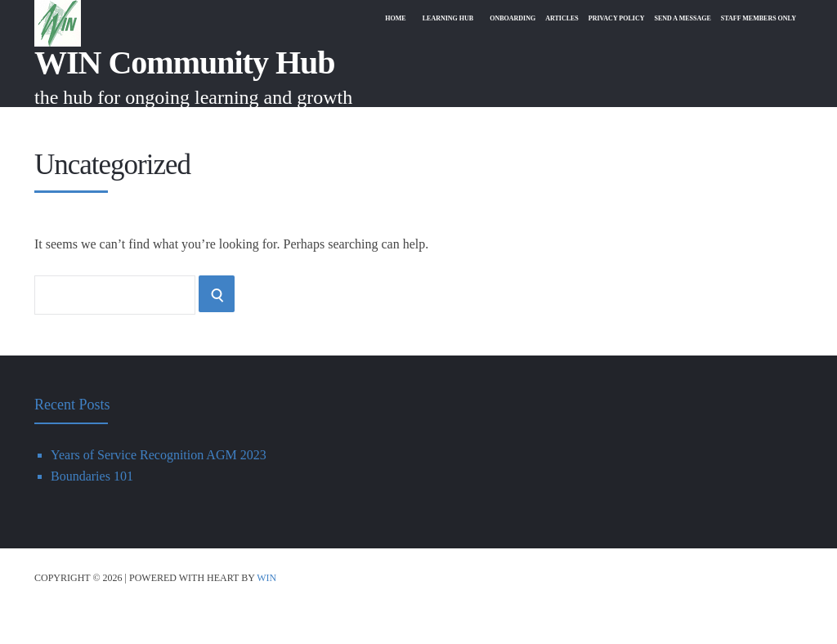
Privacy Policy (596, 125)
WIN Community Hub (185, 63)
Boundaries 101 (92, 513)
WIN (266, 615)
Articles (536, 125)
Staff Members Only (754, 125)
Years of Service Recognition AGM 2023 (159, 492)
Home (355, 125)
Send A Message (669, 125)
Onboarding (482, 125)
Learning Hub (411, 125)
